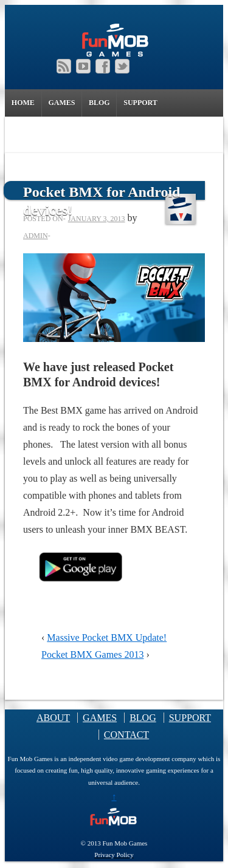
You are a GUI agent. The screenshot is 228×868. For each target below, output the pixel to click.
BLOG (99, 103)
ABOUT (53, 718)
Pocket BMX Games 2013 (92, 654)
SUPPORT (140, 103)
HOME (23, 103)
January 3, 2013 (97, 219)
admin (36, 236)
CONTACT (126, 735)
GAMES (61, 104)
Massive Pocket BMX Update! (107, 637)
